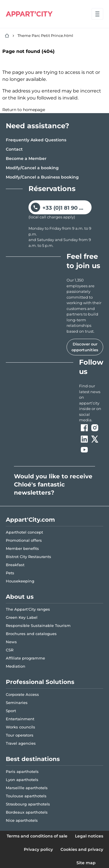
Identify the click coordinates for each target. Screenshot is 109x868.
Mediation (16, 666)
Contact (14, 149)
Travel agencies (21, 743)
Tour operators (20, 735)
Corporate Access (22, 694)
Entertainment (20, 719)
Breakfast (15, 565)
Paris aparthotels (22, 771)
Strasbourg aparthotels (28, 804)
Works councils (20, 727)
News (11, 642)
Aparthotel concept (24, 532)
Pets (10, 573)
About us (20, 597)
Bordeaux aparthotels (27, 812)
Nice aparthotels (22, 820)
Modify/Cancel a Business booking (42, 177)
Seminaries (17, 703)
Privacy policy (38, 849)
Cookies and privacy (82, 849)
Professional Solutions (40, 682)
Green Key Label (22, 617)
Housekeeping (20, 581)
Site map (86, 863)
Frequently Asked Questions (36, 140)
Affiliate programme (25, 658)
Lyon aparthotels (22, 780)
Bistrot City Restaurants (28, 557)
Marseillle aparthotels (27, 788)
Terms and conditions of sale (37, 836)
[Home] (7, 36)
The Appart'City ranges (28, 609)
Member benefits (22, 548)
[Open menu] (97, 14)
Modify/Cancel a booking (32, 168)
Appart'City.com (30, 520)
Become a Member (26, 158)
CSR (10, 650)
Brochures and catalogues (31, 634)
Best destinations (33, 759)
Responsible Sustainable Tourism (38, 625)
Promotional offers (24, 540)
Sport (11, 711)
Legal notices (89, 836)
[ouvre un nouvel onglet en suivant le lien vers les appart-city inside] (91, 403)
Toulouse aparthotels (26, 796)
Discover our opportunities (85, 347)
